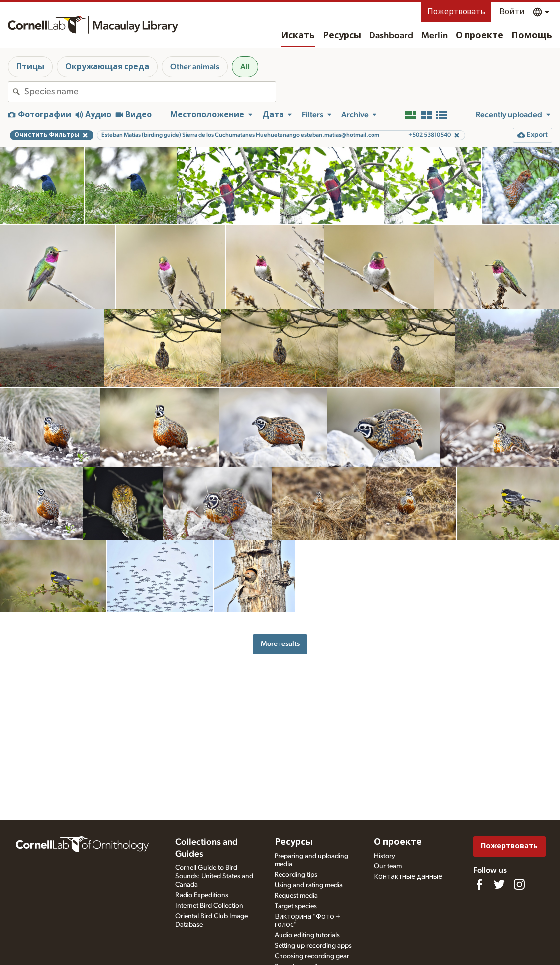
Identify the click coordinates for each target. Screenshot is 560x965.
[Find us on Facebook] (479, 884)
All (245, 67)
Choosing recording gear (312, 956)
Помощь (532, 36)
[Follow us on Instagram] (519, 884)
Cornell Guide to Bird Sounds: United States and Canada (214, 876)
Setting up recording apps (313, 946)
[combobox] (150, 92)
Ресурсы (342, 36)
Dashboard (391, 36)
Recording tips (296, 875)
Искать (298, 36)
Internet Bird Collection (209, 906)
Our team (388, 866)
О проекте (479, 36)
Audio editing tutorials (307, 935)
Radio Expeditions (202, 895)
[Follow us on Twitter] (499, 884)
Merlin (434, 36)
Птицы (30, 67)
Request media (296, 896)
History (385, 856)
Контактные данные (408, 877)
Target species (296, 906)
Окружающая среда (107, 67)
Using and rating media (309, 885)
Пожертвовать (456, 12)
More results (280, 644)
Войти (512, 12)
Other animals (195, 67)
